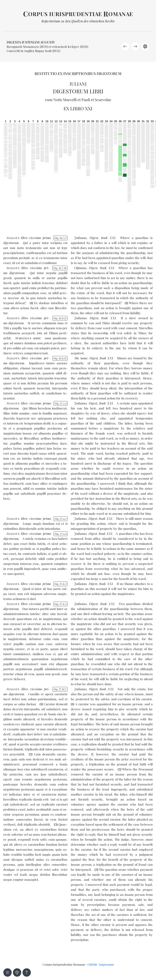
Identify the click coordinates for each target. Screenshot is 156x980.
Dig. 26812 (60, 318)
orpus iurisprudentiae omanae (78, 14)
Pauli (86, 100)
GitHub (92, 964)
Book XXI (108, 238)
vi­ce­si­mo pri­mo (40, 238)
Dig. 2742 (61, 519)
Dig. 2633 (61, 238)
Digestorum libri (78, 91)
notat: (28, 338)
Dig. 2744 (61, 534)
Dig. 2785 (61, 604)
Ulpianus (80, 268)
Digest (94, 238)
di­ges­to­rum (11, 243)
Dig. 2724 (61, 403)
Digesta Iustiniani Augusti (31, 42)
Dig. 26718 (60, 268)
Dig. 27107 (60, 689)
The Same (81, 358)
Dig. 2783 (61, 584)
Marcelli (70, 100)
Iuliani (78, 84)
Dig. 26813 (60, 358)
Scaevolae (103, 100)
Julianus (80, 238)
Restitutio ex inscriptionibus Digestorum (78, 74)
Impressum (106, 964)
